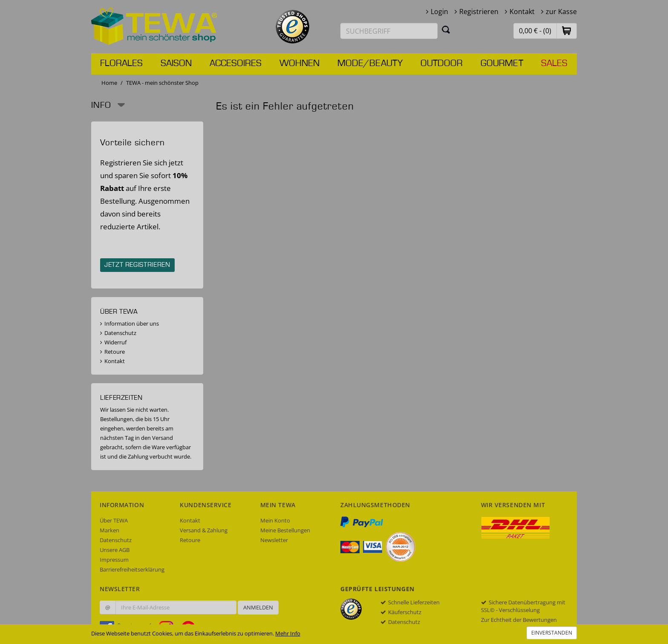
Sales (554, 64)
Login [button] (439, 12)
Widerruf (115, 342)
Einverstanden (552, 633)
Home (109, 83)
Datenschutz (120, 333)
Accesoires (236, 64)
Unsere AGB (115, 550)
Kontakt (522, 12)
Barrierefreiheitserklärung (132, 569)
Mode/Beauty (370, 64)
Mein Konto (275, 520)
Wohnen (299, 64)
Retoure (115, 352)
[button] (567, 30)
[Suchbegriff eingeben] (389, 31)
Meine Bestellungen (285, 530)
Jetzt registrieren (137, 265)
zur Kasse (561, 12)
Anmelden (258, 607)
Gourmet (502, 64)
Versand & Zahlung (204, 530)
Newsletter (274, 540)
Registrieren (479, 12)
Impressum (114, 560)
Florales (121, 64)
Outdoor (442, 64)
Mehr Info (288, 633)
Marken (109, 530)
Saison (176, 64)
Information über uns (132, 323)
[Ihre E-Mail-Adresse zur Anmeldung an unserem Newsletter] (176, 607)
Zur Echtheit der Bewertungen (519, 620)
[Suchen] (446, 29)
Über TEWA (114, 520)
